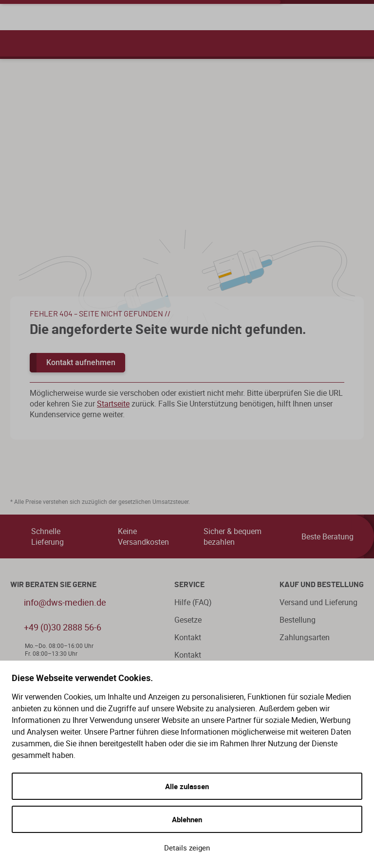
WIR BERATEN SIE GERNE (53, 585)
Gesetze (188, 620)
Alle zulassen (187, 786)
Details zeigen (187, 848)
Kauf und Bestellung (322, 585)
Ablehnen (187, 819)
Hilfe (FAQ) (193, 602)
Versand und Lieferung (318, 602)
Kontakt (188, 637)
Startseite (113, 404)
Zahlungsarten (305, 637)
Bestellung (298, 620)
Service (189, 585)
